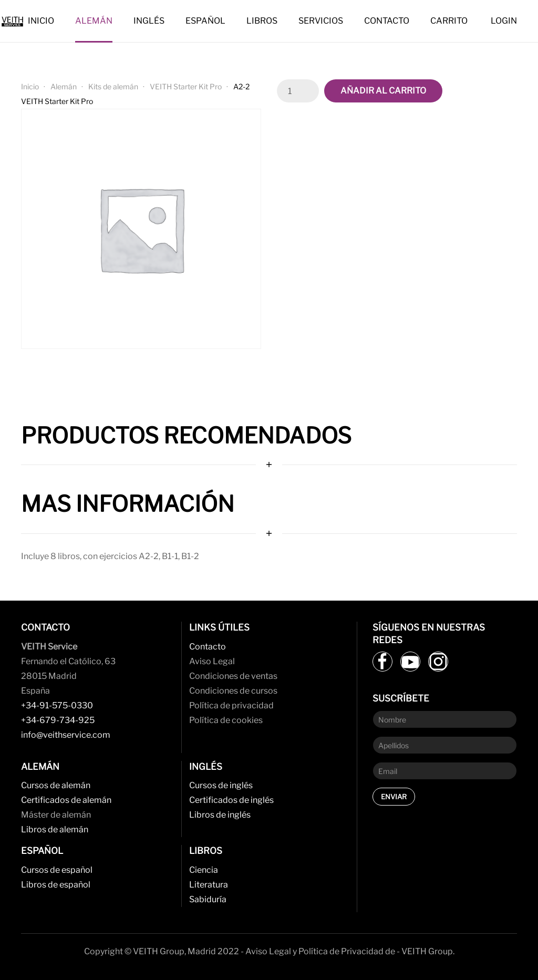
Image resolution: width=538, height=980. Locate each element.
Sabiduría (208, 899)
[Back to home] (14, 21)
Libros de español (56, 885)
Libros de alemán (55, 829)
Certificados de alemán (66, 800)
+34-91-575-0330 (57, 705)
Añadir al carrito (383, 91)
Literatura (209, 885)
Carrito (449, 21)
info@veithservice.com (66, 735)
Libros (262, 21)
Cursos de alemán (56, 785)
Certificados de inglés (231, 800)
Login (504, 21)
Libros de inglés (220, 815)
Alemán (94, 21)
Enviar (394, 797)
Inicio (41, 21)
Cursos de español (57, 870)
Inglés (149, 21)
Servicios (321, 21)
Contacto (387, 21)
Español (205, 21)
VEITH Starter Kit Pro (186, 86)
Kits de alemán (113, 86)
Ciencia (204, 870)
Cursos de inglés (221, 785)
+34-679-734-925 (58, 720)
